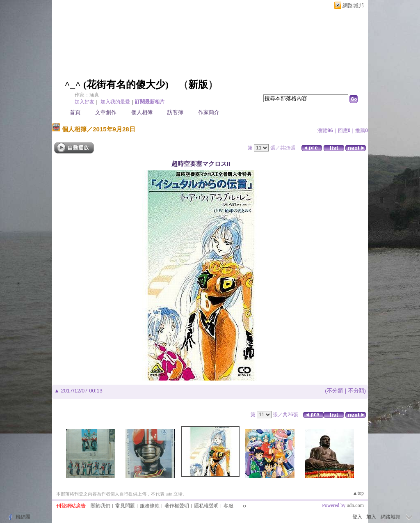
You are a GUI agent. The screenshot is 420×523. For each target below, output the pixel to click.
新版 (198, 85)
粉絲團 (23, 517)
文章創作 (106, 112)
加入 (371, 517)
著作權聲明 (177, 506)
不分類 (335, 391)
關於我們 (100, 506)
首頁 (75, 112)
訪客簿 (175, 112)
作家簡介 (209, 112)
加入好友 (84, 102)
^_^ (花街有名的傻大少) (116, 85)
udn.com (355, 505)
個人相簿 (142, 112)
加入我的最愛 (115, 102)
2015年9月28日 (114, 129)
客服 (228, 506)
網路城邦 (353, 6)
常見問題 (125, 506)
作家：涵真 (87, 95)
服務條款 (150, 506)
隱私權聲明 (206, 506)
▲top (358, 493)
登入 (357, 517)
